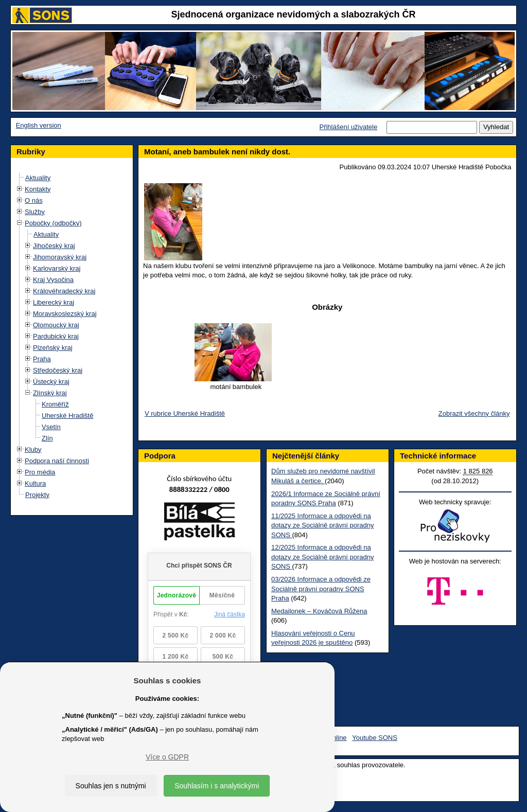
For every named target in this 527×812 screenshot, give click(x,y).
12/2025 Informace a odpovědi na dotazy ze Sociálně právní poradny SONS (322, 557)
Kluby (33, 449)
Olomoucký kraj (56, 325)
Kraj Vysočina (53, 280)
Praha (42, 359)
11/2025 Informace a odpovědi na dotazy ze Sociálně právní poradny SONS (322, 525)
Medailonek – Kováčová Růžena (319, 611)
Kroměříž (55, 404)
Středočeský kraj (58, 370)
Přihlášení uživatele (348, 127)
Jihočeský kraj (54, 246)
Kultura (35, 483)
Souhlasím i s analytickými (217, 786)
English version (39, 125)
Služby (35, 212)
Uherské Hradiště (67, 416)
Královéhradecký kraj (64, 291)
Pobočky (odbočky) (53, 223)
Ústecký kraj (51, 382)
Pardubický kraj (56, 336)
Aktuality (38, 178)
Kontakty (38, 189)
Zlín (47, 438)
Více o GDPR (167, 757)
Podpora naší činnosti (57, 461)
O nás (34, 200)
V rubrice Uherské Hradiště (185, 413)
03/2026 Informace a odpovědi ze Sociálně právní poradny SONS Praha (321, 589)
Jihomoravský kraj (60, 257)
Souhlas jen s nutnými (111, 786)
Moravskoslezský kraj (65, 314)
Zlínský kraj (50, 393)
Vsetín (51, 427)
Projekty (37, 495)
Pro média (40, 472)
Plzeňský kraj (53, 348)
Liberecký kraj (54, 302)
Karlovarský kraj (57, 268)
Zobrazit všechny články (474, 413)
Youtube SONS (375, 738)
